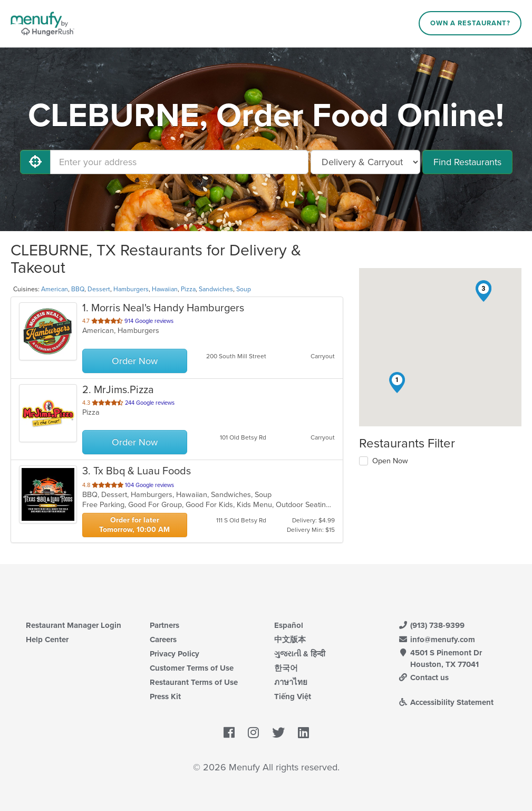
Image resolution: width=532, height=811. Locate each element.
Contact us (423, 678)
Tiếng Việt (293, 696)
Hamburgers (131, 289)
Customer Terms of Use (192, 668)
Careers (163, 640)
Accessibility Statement (446, 702)
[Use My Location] (35, 162)
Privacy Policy (175, 654)
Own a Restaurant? (470, 23)
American (55, 289)
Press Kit (165, 696)
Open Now (390, 461)
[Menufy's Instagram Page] (253, 733)
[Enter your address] (179, 162)
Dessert (99, 289)
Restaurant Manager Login (74, 625)
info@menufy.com (437, 640)
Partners (165, 625)
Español (289, 625)
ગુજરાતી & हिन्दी (300, 654)
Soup (244, 289)
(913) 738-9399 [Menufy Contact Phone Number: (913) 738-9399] (431, 625)
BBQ (78, 289)
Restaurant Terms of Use (194, 682)
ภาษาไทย (291, 682)
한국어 (286, 668)
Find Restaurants (467, 162)
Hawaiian (165, 289)
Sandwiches (216, 289)
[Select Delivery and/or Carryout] (365, 162)
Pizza (188, 289)
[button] (397, 383)
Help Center (47, 640)
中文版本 (290, 640)
